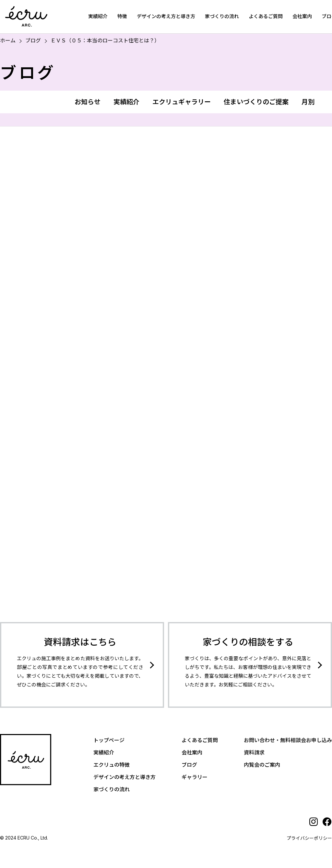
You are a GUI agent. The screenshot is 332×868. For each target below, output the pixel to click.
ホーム (8, 40)
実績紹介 (98, 16)
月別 (308, 102)
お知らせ (88, 102)
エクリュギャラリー (182, 102)
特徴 (122, 16)
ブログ (33, 40)
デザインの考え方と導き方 (166, 16)
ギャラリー (195, 777)
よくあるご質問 (266, 16)
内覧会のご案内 (262, 765)
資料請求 (254, 752)
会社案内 (302, 16)
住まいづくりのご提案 (256, 102)
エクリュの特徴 (112, 765)
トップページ (109, 740)
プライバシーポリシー (309, 838)
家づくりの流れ (222, 16)
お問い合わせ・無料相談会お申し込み (288, 740)
